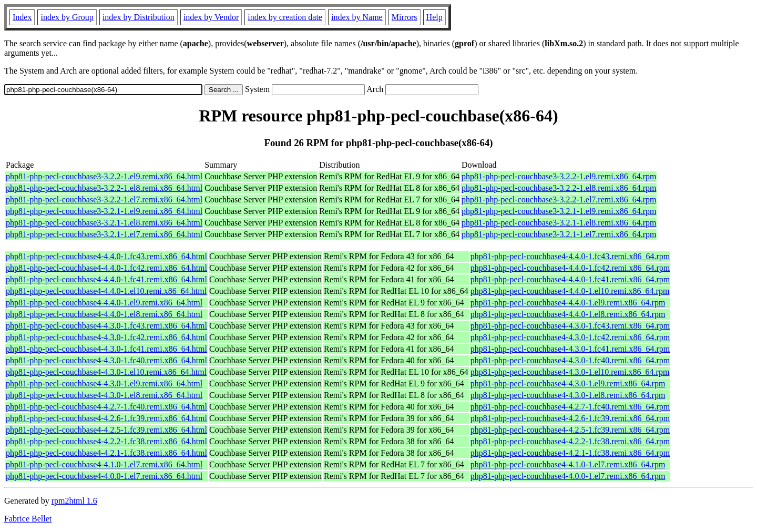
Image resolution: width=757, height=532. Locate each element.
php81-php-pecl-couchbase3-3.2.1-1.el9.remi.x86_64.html (104, 211)
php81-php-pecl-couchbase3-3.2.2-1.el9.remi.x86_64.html (104, 176)
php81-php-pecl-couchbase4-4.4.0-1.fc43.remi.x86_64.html (106, 256)
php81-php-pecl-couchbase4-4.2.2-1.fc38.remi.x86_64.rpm (570, 441)
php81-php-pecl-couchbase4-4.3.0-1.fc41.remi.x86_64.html (106, 349)
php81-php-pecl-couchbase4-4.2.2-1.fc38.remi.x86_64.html (106, 441)
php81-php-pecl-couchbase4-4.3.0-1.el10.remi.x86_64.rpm (570, 372)
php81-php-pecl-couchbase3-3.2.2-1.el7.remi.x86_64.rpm (559, 199)
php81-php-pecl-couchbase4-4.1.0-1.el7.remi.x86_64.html (104, 464)
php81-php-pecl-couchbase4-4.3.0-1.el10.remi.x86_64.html (106, 372)
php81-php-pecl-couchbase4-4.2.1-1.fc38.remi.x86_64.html (106, 453)
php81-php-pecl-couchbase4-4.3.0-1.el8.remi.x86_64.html (104, 395)
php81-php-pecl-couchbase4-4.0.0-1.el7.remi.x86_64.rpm (568, 476)
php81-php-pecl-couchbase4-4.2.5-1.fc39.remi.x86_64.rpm (570, 430)
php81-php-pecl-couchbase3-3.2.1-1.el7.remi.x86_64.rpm (559, 234)
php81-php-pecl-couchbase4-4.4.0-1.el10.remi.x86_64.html (106, 291)
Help (434, 17)
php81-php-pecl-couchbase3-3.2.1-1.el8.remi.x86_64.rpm (559, 223)
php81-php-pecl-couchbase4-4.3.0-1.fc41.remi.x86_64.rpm (570, 349)
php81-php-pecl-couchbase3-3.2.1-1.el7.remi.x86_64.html (104, 234)
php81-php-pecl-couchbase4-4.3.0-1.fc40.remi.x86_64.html (106, 360)
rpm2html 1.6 (74, 501)
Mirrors (405, 17)
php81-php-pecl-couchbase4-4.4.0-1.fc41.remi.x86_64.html (106, 279)
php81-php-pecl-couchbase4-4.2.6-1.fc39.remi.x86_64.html (106, 418)
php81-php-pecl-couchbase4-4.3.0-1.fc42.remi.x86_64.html (106, 337)
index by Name (357, 17)
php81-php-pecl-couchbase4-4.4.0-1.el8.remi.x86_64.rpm (568, 314)
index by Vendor (211, 17)
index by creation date (285, 17)
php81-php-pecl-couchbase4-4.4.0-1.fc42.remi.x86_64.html (106, 268)
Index (22, 17)
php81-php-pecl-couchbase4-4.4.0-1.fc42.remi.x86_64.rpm (570, 268)
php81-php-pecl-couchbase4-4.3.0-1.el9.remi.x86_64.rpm (568, 383)
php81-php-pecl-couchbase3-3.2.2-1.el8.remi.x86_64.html (104, 188)
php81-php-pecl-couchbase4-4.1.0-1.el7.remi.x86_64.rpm (568, 464)
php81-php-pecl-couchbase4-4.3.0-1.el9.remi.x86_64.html (104, 383)
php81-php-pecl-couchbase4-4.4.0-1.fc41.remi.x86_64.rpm (570, 279)
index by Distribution (139, 17)
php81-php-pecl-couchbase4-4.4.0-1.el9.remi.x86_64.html (104, 303)
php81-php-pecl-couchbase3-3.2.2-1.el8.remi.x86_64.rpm (559, 188)
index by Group (67, 17)
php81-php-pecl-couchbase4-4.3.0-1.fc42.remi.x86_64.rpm (570, 337)
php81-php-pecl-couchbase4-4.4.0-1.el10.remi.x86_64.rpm (570, 291)
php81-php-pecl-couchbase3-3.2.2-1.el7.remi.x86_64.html (104, 199)
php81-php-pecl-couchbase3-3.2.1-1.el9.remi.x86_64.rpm (559, 211)
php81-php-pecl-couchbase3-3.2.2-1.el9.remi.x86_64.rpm (559, 176)
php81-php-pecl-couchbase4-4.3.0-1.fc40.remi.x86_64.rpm (570, 360)
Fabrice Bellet (28, 519)
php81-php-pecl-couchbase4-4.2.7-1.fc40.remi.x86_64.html (106, 407)
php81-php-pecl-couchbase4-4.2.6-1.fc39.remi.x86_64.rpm (570, 418)
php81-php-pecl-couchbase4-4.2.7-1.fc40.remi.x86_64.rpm (570, 407)
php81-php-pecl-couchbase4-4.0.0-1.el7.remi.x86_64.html (104, 476)
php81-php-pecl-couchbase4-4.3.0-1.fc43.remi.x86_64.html (106, 326)
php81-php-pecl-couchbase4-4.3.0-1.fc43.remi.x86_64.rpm (570, 326)
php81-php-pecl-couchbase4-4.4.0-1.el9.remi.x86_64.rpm (568, 303)
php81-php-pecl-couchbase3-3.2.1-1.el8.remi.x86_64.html (104, 223)
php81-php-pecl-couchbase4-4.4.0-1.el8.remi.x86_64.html (104, 314)
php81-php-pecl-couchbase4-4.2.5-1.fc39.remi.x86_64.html (106, 430)
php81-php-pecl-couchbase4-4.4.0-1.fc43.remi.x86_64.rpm (570, 256)
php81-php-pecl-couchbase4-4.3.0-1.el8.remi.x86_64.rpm (568, 395)
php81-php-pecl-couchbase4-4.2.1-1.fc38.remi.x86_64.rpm (570, 453)
